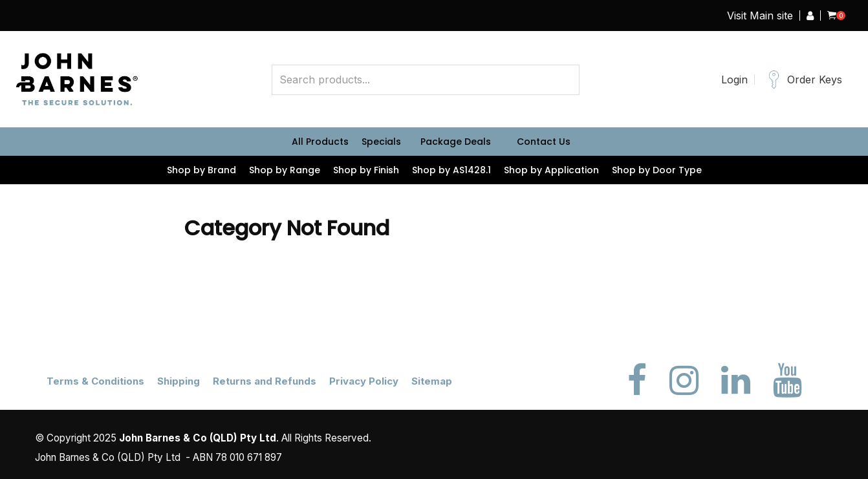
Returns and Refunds (265, 381)
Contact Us (544, 142)
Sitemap (432, 381)
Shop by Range (285, 170)
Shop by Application (551, 170)
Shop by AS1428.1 (451, 170)
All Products (320, 142)
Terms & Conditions (95, 381)
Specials (381, 142)
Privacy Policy (364, 381)
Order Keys (815, 80)
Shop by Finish (366, 170)
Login (734, 80)
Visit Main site (760, 16)
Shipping (179, 381)
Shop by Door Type (657, 170)
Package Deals (456, 142)
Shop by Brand (201, 170)
